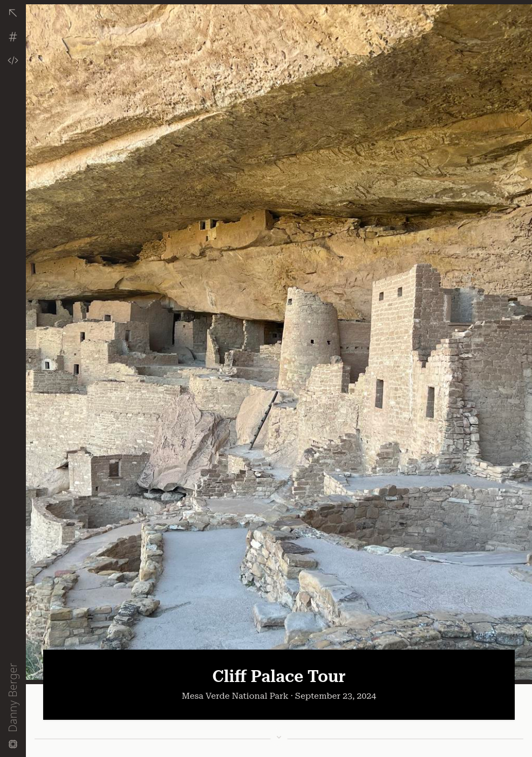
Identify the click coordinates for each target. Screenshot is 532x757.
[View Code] (13, 60)
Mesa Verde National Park (235, 696)
